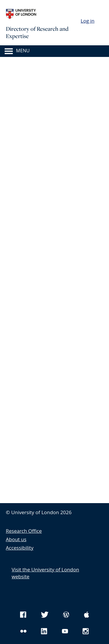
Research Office (24, 531)
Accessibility (20, 548)
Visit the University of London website (45, 573)
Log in (88, 21)
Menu (23, 51)
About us (16, 539)
